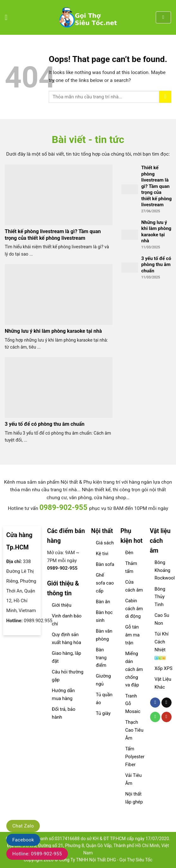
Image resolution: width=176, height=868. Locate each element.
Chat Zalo (23, 826)
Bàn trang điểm (101, 658)
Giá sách (105, 543)
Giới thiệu (62, 605)
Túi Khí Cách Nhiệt (161, 642)
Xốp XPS (164, 668)
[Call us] (155, 717)
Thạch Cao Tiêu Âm (134, 730)
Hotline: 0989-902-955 (37, 854)
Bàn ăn (103, 602)
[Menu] (9, 17)
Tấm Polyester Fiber (135, 757)
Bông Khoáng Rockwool (165, 570)
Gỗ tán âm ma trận (132, 635)
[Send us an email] (167, 703)
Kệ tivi (102, 554)
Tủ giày (103, 713)
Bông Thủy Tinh (160, 597)
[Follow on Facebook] (155, 703)
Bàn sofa (105, 564)
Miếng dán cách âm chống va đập (134, 669)
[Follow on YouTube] (167, 717)
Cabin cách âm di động (134, 609)
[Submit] (165, 97)
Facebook (23, 840)
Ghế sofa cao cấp (105, 583)
